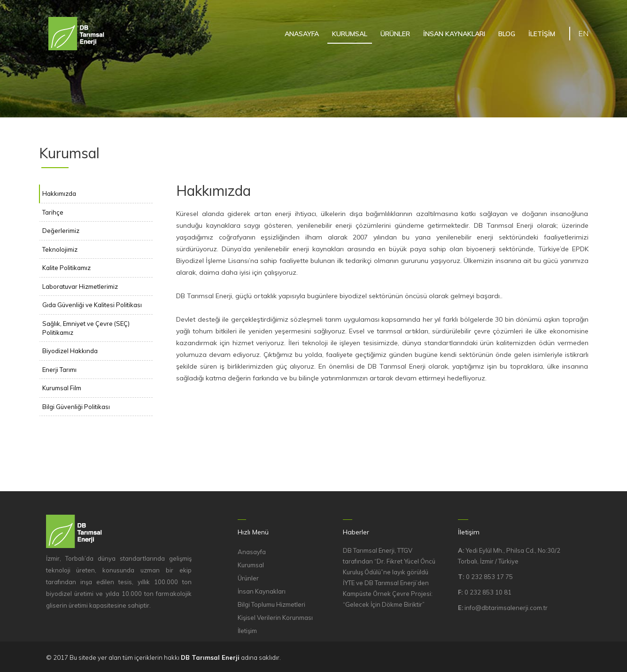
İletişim (247, 631)
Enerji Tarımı (59, 370)
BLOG (507, 34)
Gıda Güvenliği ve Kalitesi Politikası (92, 305)
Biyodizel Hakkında (70, 351)
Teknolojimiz (60, 249)
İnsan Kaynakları (262, 591)
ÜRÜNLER (395, 34)
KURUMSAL (350, 34)
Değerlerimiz (61, 231)
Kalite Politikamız (66, 268)
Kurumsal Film (62, 388)
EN (583, 33)
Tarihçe (53, 212)
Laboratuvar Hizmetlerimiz (80, 286)
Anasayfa (252, 552)
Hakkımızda (59, 193)
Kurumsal (251, 565)
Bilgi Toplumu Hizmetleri (271, 604)
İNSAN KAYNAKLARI (454, 34)
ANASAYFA (302, 34)
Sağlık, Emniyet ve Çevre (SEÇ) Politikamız (86, 328)
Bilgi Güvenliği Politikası (76, 407)
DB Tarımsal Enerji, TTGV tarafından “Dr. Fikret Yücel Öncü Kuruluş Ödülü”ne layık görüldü (389, 561)
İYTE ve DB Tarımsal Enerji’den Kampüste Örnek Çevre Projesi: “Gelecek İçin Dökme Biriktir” (388, 594)
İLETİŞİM (542, 34)
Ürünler (248, 578)
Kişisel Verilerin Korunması (275, 618)
